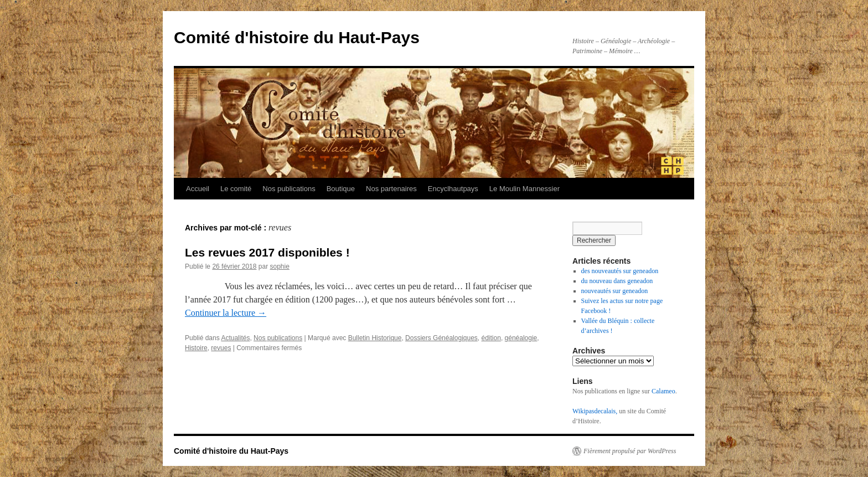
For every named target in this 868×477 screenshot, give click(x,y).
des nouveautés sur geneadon (620, 271)
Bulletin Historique (375, 338)
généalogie (521, 338)
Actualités (235, 338)
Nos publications (289, 189)
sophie (279, 266)
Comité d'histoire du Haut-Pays (297, 37)
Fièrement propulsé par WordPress (630, 451)
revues (221, 348)
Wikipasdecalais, (595, 411)
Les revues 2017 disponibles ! (267, 252)
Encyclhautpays (453, 189)
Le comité (236, 189)
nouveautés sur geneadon (615, 291)
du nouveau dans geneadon (617, 281)
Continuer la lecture (226, 313)
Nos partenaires (391, 189)
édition (491, 338)
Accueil (198, 189)
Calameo (663, 391)
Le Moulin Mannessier (525, 189)
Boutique (341, 189)
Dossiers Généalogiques (441, 338)
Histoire (196, 348)
